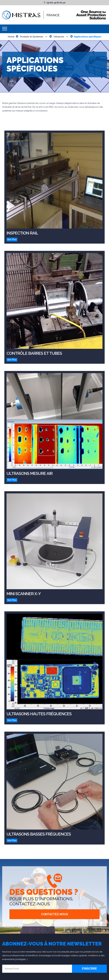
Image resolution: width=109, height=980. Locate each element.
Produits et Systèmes (32, 37)
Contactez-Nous (54, 914)
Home (11, 37)
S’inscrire (89, 969)
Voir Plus (12, 239)
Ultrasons (59, 37)
